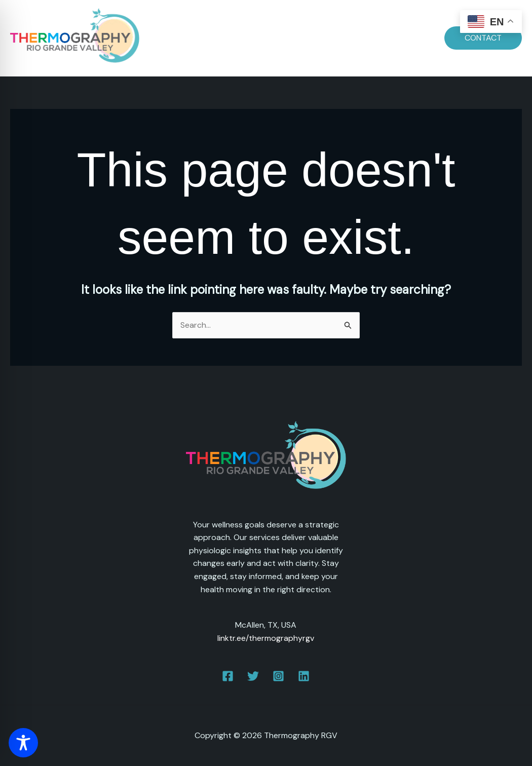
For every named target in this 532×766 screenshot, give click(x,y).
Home (186, 38)
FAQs (347, 38)
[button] (483, 38)
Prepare (267, 38)
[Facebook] (228, 676)
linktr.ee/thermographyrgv (266, 638)
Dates (224, 38)
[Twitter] (253, 676)
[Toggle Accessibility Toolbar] (23, 743)
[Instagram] (278, 676)
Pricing (310, 38)
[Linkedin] (304, 676)
